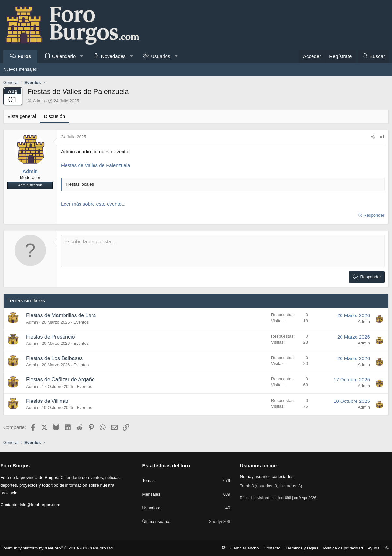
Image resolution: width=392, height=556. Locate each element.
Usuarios (160, 56)
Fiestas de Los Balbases (54, 358)
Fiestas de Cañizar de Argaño (60, 380)
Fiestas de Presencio (50, 337)
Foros (24, 56)
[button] (82, 56)
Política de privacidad (342, 548)
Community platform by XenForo (56, 548)
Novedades (113, 56)
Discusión (54, 116)
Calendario (64, 56)
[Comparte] (373, 137)
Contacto (276, 548)
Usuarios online (258, 466)
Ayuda (371, 548)
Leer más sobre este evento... (93, 204)
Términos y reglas (304, 548)
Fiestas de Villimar (47, 401)
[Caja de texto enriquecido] (223, 251)
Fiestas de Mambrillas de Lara (61, 315)
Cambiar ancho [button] (250, 548)
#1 (382, 137)
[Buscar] (373, 56)
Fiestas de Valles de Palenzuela (95, 165)
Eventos (81, 322)
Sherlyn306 (219, 522)
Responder (374, 215)
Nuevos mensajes (20, 69)
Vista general (22, 116)
